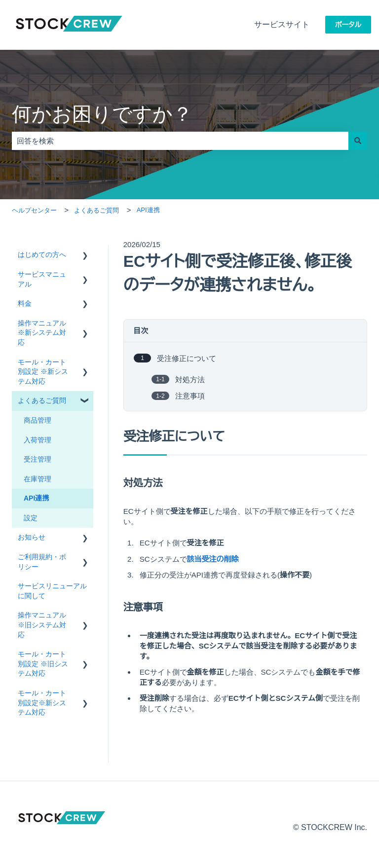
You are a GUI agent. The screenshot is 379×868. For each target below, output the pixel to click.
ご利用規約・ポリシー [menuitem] (42, 562)
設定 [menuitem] (31, 518)
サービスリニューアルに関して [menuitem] (52, 591)
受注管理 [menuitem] (38, 459)
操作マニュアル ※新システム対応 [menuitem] (42, 333)
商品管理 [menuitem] (38, 420)
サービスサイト (282, 24)
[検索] (358, 141)
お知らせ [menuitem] (32, 537)
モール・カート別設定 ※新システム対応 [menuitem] (43, 372)
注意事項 (190, 396)
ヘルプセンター (34, 210)
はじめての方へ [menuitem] (42, 254)
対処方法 (190, 379)
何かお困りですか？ (102, 114)
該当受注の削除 (213, 559)
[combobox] (180, 141)
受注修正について (187, 358)
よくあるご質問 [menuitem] (42, 400)
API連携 (148, 210)
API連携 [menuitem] (36, 498)
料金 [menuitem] (25, 303)
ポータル (348, 25)
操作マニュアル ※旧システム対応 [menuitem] (42, 625)
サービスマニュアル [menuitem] (42, 279)
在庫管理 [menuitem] (38, 479)
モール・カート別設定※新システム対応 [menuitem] (42, 703)
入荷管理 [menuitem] (38, 440)
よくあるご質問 (96, 210)
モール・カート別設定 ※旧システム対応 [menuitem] (43, 664)
